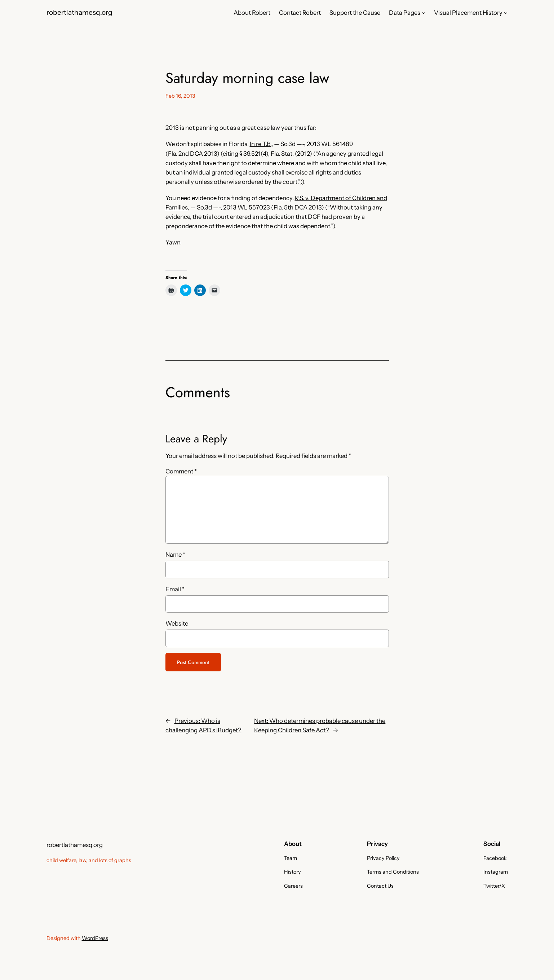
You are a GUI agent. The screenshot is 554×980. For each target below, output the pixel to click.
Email (175, 589)
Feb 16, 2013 (180, 96)
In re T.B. (261, 144)
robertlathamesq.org (79, 12)
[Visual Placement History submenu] (506, 13)
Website (177, 623)
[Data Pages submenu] (424, 13)
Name (175, 555)
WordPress (95, 938)
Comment (181, 471)
